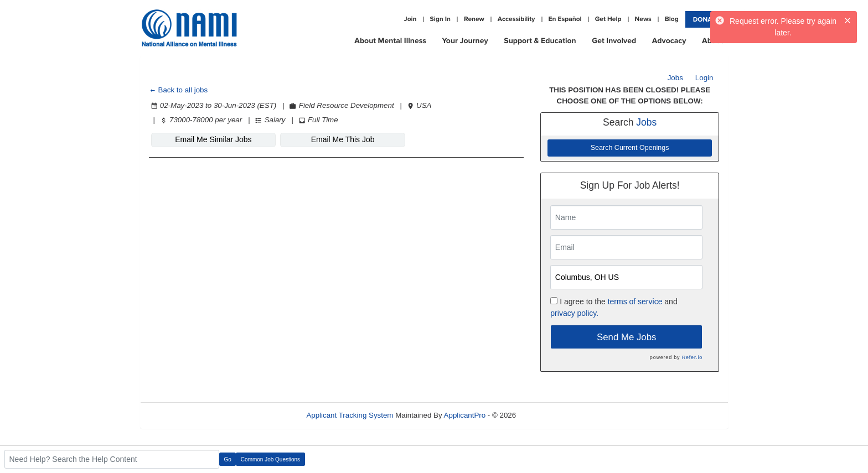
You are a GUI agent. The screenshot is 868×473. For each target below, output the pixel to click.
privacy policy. (574, 313)
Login (704, 78)
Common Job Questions (270, 459)
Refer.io (692, 357)
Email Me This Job (343, 139)
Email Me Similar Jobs (213, 139)
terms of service (635, 302)
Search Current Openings (630, 148)
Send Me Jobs (626, 337)
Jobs (675, 78)
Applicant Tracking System (350, 415)
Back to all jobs (179, 90)
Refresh (549, 415)
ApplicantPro (465, 415)
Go (228, 459)
